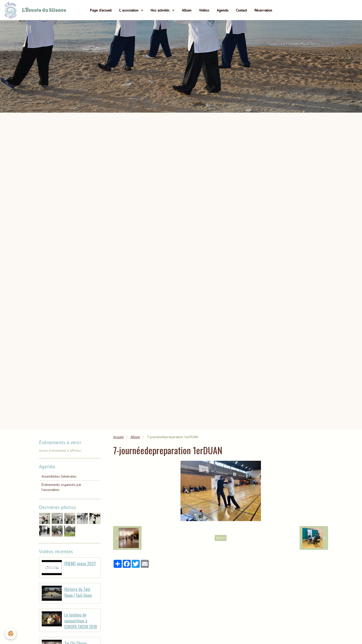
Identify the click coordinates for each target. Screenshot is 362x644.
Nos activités (161, 10)
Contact (241, 10)
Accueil (118, 437)
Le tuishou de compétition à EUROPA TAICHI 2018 (81, 621)
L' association (129, 10)
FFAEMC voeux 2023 (80, 563)
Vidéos (204, 10)
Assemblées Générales (59, 476)
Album (187, 10)
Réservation (263, 10)
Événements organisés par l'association (61, 487)
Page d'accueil (101, 10)
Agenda (222, 10)
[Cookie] (11, 634)
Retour (221, 538)
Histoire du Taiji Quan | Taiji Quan (78, 592)
